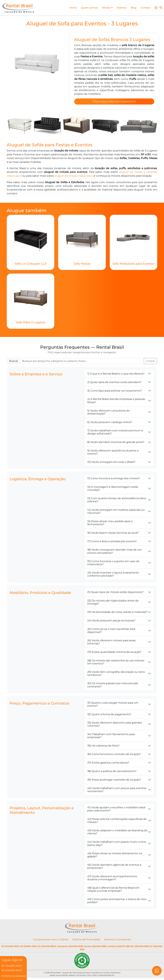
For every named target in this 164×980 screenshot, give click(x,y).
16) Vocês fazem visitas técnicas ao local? (113, 534)
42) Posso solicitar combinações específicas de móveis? (117, 821)
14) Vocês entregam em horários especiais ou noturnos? (116, 512)
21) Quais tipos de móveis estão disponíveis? (115, 593)
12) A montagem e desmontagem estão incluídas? (113, 489)
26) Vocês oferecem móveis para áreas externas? (111, 643)
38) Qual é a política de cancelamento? (112, 772)
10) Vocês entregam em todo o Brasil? (111, 463)
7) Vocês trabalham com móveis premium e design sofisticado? (115, 433)
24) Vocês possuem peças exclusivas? (111, 621)
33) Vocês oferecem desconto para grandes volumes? (115, 725)
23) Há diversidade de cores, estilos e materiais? (117, 613)
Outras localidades (14, 976)
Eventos (120, 8)
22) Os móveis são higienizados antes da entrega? (113, 603)
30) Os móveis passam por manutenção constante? (113, 686)
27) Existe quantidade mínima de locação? (114, 653)
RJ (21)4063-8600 (47, 947)
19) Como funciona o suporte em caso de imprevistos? (113, 564)
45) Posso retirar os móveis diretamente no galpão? (115, 856)
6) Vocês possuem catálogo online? (110, 423)
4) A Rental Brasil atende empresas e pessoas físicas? (116, 402)
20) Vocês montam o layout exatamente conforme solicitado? (113, 575)
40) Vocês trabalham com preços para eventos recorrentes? (117, 790)
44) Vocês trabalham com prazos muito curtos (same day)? (117, 844)
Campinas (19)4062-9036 (70, 947)
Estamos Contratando (118, 940)
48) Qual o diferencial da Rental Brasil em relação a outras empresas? (113, 890)
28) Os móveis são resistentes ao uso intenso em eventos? (116, 663)
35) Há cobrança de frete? (103, 747)
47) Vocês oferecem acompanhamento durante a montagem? (112, 879)
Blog (133, 8)
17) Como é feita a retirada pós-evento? (112, 542)
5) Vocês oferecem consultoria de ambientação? (108, 413)
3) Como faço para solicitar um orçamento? (115, 391)
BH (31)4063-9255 (140, 947)
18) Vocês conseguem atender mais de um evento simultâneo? (115, 552)
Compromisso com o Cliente (51, 940)
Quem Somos (86, 8)
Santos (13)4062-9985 (95, 947)
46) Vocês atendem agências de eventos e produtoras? (114, 867)
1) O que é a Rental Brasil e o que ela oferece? (116, 374)
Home (70, 8)
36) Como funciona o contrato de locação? (114, 755)
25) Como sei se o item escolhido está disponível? (111, 631)
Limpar (150, 362)
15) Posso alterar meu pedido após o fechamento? (110, 524)
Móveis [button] (105, 8)
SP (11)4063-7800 (10, 947)
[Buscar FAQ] (82, 362)
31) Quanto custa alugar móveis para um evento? (113, 705)
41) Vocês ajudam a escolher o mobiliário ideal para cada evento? (116, 810)
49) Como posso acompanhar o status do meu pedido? (117, 901)
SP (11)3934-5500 (29, 947)
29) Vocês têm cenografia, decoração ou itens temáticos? (116, 674)
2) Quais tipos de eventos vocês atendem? (114, 383)
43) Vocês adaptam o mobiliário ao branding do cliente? (117, 833)
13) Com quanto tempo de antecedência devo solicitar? (117, 501)
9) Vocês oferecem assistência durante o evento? (113, 453)
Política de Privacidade (86, 940)
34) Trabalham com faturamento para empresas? (111, 737)
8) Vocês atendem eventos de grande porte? (116, 443)
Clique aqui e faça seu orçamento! (114, 102)
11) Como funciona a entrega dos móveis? (114, 479)
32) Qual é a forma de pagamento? (109, 715)
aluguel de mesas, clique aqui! (74, 176)
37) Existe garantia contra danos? (108, 764)
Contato (145, 8)
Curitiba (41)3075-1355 (118, 947)
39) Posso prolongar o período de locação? (114, 781)
